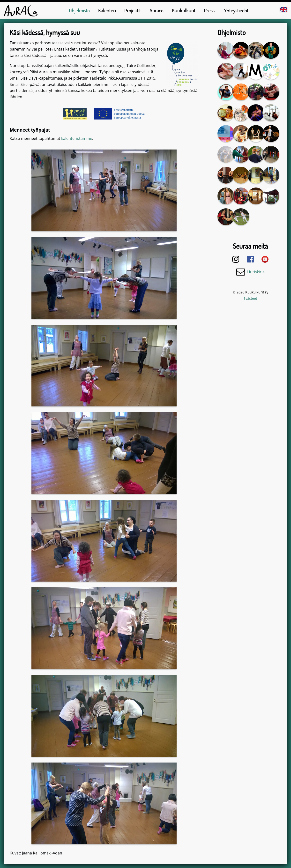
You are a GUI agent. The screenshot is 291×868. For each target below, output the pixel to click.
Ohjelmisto (79, 10)
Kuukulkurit (184, 10)
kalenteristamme (77, 138)
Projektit (133, 10)
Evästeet (250, 298)
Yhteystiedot (236, 10)
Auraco (157, 10)
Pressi (210, 10)
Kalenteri (107, 10)
